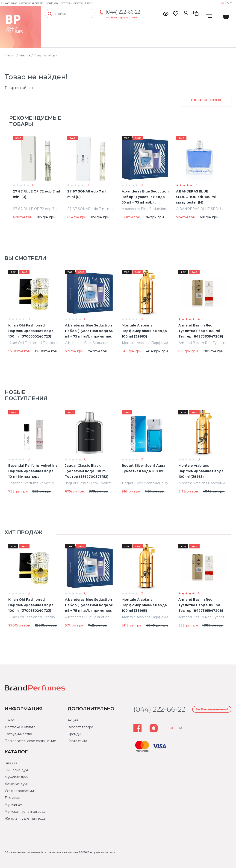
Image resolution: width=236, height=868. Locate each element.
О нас (9, 720)
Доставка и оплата (31, 3)
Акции (73, 720)
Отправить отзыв (206, 100)
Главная (10, 55)
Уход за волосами (19, 791)
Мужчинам (13, 805)
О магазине (9, 3)
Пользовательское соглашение (30, 741)
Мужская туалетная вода (25, 812)
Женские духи (16, 784)
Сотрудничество (72, 3)
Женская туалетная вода (25, 818)
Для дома (12, 798)
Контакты (52, 3)
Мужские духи (17, 777)
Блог (88, 3)
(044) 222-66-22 (123, 12)
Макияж (25, 55)
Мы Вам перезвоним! (121, 17)
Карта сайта (77, 741)
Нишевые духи (17, 770)
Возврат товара (80, 727)
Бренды (74, 734)
